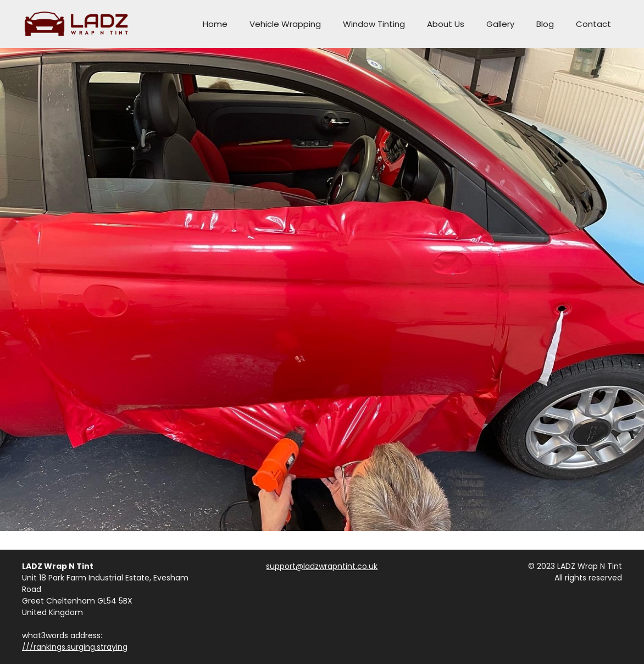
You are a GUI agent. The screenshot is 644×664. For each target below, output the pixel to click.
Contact (593, 24)
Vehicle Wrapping (285, 24)
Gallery (500, 24)
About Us (446, 24)
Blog (545, 24)
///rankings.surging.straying (75, 647)
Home (215, 24)
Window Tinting (374, 24)
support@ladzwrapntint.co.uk (322, 566)
